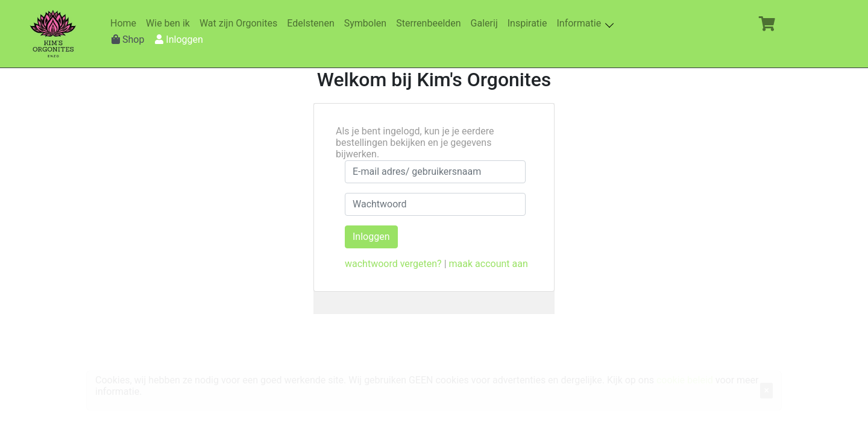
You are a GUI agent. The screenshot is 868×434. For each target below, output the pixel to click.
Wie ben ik (170, 23)
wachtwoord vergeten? (393, 264)
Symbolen (368, 23)
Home (126, 23)
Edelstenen (313, 23)
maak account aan (489, 264)
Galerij (487, 23)
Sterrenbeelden (431, 23)
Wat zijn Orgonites (241, 23)
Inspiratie (530, 23)
